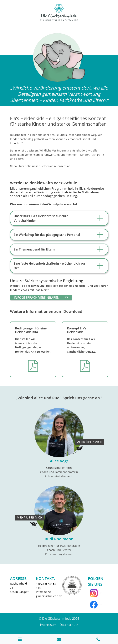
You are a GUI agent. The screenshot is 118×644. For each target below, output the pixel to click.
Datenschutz (69, 625)
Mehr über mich (89, 442)
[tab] (59, 218)
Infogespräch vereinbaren (41, 298)
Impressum (48, 625)
